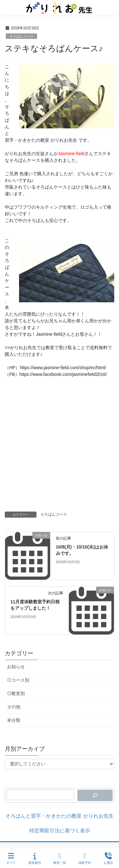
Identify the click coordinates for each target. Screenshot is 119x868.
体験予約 (85, 858)
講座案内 (35, 858)
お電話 (108, 858)
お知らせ (16, 667)
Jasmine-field (71, 154)
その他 (14, 707)
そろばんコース (21, 36)
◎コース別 (18, 680)
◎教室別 (16, 693)
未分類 (14, 720)
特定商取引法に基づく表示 (60, 831)
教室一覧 (60, 858)
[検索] (95, 795)
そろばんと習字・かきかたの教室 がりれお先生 (59, 816)
